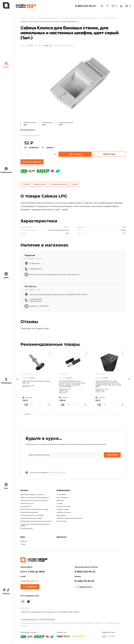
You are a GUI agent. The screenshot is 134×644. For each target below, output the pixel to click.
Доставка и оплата (64, 506)
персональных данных (57, 473)
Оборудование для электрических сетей (36, 521)
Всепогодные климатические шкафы (34, 509)
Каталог (6, 65)
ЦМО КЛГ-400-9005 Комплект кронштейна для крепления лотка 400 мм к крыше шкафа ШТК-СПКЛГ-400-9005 (72, 384)
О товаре (26, 184)
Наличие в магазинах (59, 184)
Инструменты (26, 506)
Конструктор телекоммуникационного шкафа (35, 525)
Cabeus (66, 227)
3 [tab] (48, 414)
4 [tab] (58, 414)
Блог (6, 486)
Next (129, 379)
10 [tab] (119, 414)
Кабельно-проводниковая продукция (35, 497)
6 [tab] (78, 414)
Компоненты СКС (27, 503)
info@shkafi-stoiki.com (29, 581)
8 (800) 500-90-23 (85, 6)
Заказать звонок (84, 587)
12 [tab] (73, 416)
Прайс (6, 275)
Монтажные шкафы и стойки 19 (32, 495)
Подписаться (112, 455)
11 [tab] (63, 416)
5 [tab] (68, 414)
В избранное (32, 148)
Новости (24, 541)
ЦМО (33, 386)
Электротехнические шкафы (31, 518)
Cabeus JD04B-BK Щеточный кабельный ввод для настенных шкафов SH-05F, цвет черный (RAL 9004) (108, 384)
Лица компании (63, 497)
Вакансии (60, 500)
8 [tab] (99, 414)
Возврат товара (63, 509)
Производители (27, 529)
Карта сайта (25, 608)
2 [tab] (37, 414)
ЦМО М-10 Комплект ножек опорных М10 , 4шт (36, 382)
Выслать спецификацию (32, 162)
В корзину (75, 154)
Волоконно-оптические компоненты (34, 500)
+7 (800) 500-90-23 (35, 269)
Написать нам (30, 587)
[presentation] (41, 464)
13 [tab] (83, 416)
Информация (63, 490)
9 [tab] (109, 414)
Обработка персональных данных (69, 518)
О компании (61, 495)
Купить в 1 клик (109, 154)
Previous (17, 379)
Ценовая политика (64, 512)
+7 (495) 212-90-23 (35, 299)
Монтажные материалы (29, 512)
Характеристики (40, 184)
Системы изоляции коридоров (32, 515)
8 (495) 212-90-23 (84, 581)
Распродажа (61, 515)
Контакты (61, 537)
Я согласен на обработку (46, 473)
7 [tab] (89, 414)
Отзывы (74, 184)
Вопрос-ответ (62, 521)
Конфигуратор (6, 170)
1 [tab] (27, 414)
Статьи (23, 544)
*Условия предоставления (30, 135)
